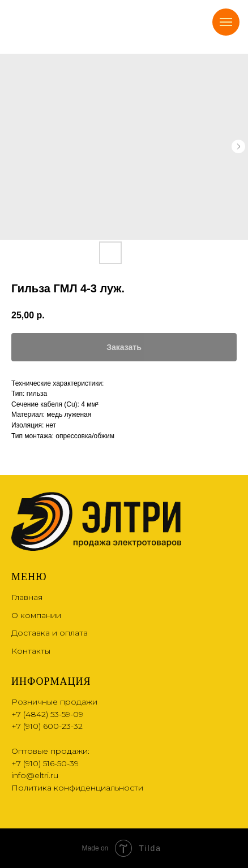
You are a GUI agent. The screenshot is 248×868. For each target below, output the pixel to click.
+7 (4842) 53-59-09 (47, 714)
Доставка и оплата (50, 633)
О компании (36, 615)
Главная (27, 597)
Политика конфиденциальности (77, 788)
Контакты (31, 651)
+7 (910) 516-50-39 (45, 763)
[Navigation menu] (226, 22)
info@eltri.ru (35, 775)
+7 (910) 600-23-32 (47, 726)
